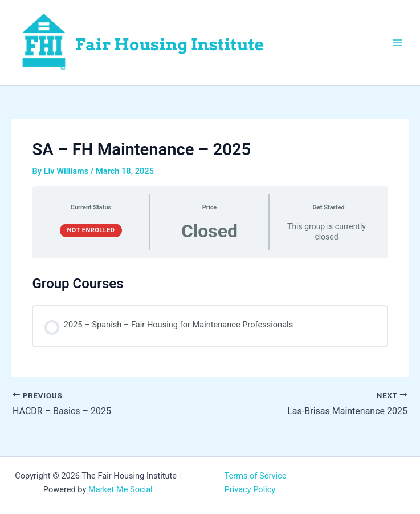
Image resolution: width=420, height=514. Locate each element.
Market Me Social (121, 489)
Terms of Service (256, 476)
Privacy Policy (250, 489)
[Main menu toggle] (397, 42)
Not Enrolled (91, 230)
